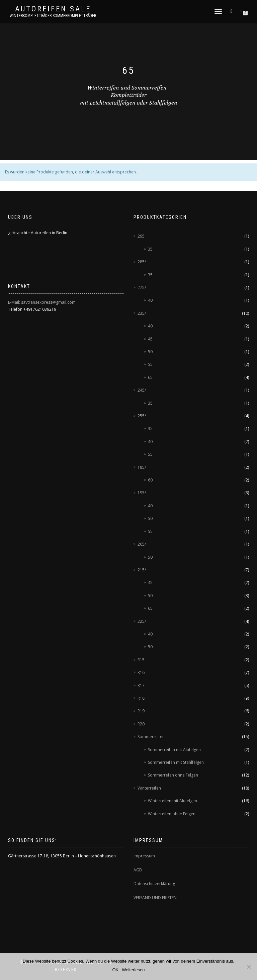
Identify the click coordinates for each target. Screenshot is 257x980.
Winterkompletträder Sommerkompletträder (53, 16)
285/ (142, 262)
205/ (142, 544)
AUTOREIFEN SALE (53, 9)
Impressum (144, 856)
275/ (142, 288)
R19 (141, 711)
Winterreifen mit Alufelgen (173, 801)
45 (150, 339)
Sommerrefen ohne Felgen (173, 775)
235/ (142, 313)
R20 (141, 724)
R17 (141, 685)
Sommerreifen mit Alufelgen (174, 750)
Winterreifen (149, 788)
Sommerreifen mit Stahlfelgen (176, 762)
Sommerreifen (151, 737)
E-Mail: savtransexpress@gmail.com (42, 302)
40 (150, 300)
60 (150, 480)
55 (150, 364)
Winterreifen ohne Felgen (172, 814)
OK (115, 970)
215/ (142, 570)
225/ (142, 621)
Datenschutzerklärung (154, 884)
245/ (142, 390)
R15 (141, 660)
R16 (141, 672)
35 (150, 249)
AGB (138, 870)
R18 (141, 698)
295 (141, 236)
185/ (142, 467)
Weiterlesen (133, 970)
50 (150, 352)
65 (150, 377)
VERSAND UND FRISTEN (155, 898)
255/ (142, 416)
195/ (142, 493)
